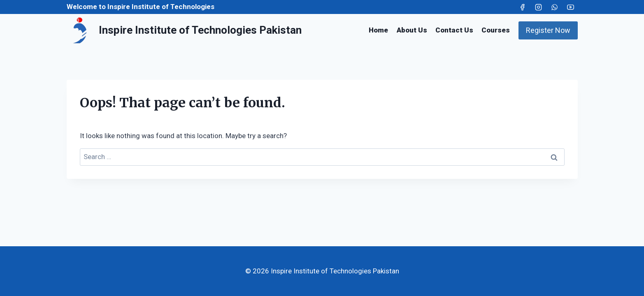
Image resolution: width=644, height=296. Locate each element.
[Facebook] (522, 7)
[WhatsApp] (554, 7)
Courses (496, 30)
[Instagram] (538, 7)
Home (378, 30)
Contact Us (454, 30)
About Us (412, 30)
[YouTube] (571, 7)
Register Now (548, 30)
